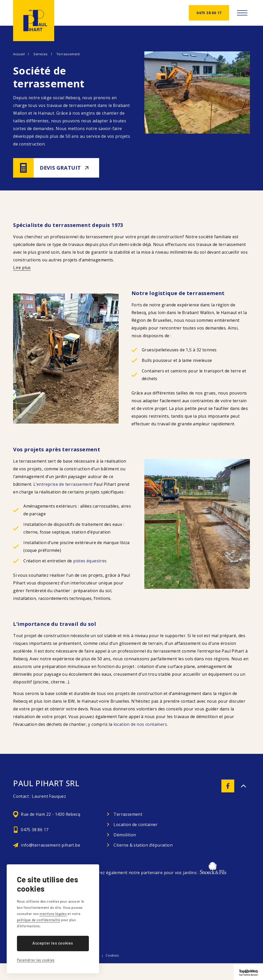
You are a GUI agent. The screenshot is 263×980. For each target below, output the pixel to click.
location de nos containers (140, 724)
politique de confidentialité (39, 920)
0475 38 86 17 (209, 13)
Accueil (19, 54)
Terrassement (68, 54)
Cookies (112, 955)
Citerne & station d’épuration (143, 845)
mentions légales (53, 914)
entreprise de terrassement (65, 484)
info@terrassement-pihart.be (50, 845)
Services (40, 54)
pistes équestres (90, 561)
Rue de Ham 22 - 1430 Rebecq (50, 814)
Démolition (125, 835)
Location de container (135, 825)
